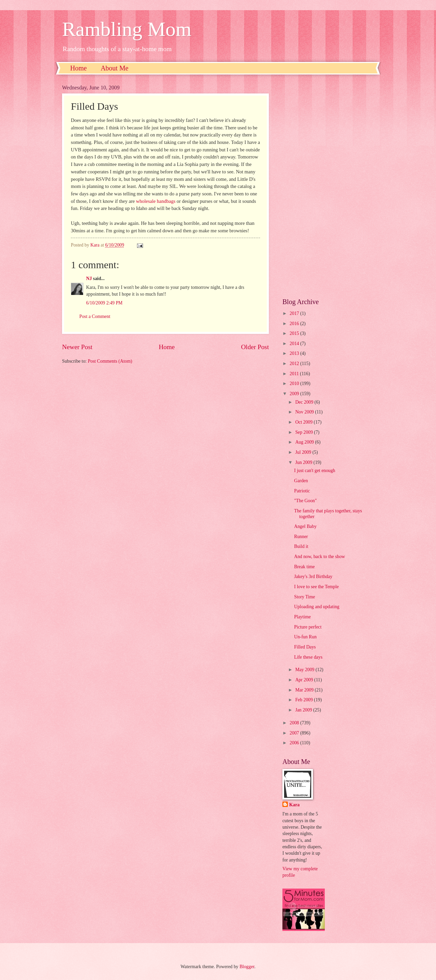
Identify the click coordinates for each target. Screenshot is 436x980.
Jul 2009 (304, 452)
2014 (295, 344)
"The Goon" (305, 501)
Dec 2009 (305, 402)
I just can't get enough (314, 471)
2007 (295, 733)
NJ (89, 279)
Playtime (302, 617)
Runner (301, 537)
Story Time (304, 597)
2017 (295, 313)
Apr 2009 (305, 680)
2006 (295, 743)
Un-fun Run (305, 637)
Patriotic (302, 491)
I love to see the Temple (316, 587)
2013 (295, 353)
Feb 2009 (305, 700)
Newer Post (77, 347)
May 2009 (305, 670)
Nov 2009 (305, 412)
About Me (115, 68)
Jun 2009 (304, 462)
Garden (301, 481)
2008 (295, 723)
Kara (294, 805)
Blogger (247, 967)
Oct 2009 (304, 422)
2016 (295, 324)
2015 (295, 333)
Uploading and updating (316, 607)
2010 (295, 384)
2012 (295, 364)
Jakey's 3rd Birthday (313, 577)
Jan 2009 (304, 710)
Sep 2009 (305, 432)
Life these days (308, 657)
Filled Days (305, 647)
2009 (295, 394)
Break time (304, 567)
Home (78, 68)
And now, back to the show (319, 557)
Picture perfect (308, 627)
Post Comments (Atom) (110, 361)
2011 (295, 374)
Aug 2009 (305, 442)
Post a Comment (95, 316)
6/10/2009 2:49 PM (104, 303)
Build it (301, 546)
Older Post (255, 347)
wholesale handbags (156, 201)
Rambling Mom (127, 29)
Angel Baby (305, 526)
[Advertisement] (328, 186)
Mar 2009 (305, 690)
